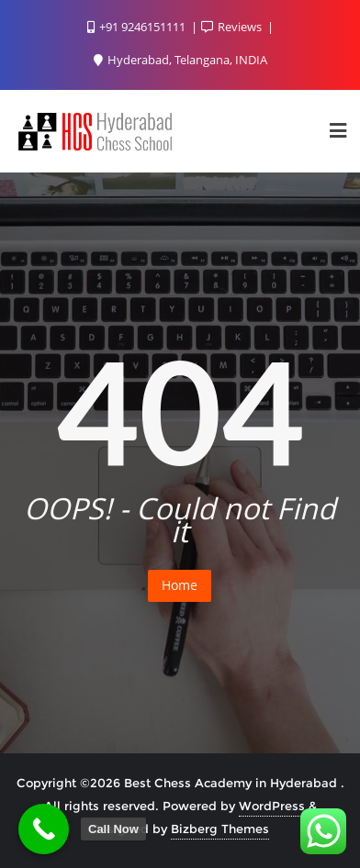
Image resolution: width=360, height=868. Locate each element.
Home (180, 585)
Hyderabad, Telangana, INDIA (180, 60)
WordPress (272, 806)
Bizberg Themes (220, 829)
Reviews (233, 27)
